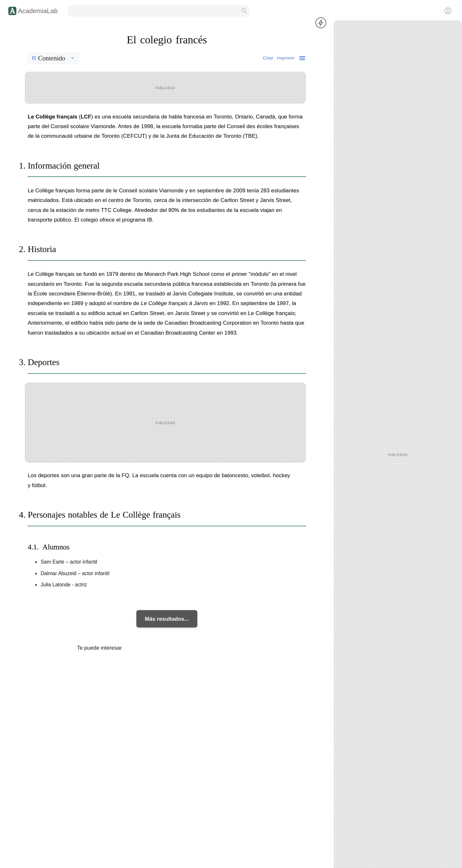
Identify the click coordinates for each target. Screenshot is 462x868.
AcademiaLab (38, 11)
